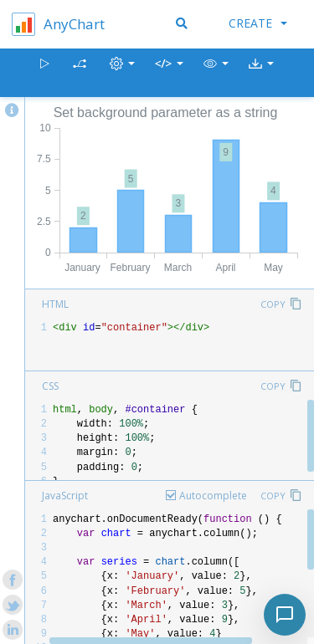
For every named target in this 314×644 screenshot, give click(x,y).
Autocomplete (213, 496)
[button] (216, 73)
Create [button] (258, 23)
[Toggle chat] (285, 615)
